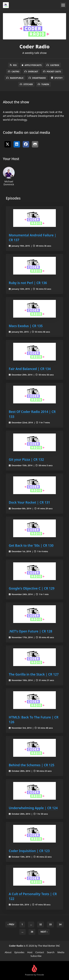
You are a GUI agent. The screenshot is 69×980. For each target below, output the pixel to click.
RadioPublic (15, 78)
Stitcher (26, 84)
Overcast (31, 71)
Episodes (19, 952)
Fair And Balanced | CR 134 (30, 369)
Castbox (53, 65)
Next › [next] (44, 932)
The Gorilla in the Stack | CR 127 (34, 674)
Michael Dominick (9, 176)
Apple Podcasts (32, 65)
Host (30, 952)
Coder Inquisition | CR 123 (29, 851)
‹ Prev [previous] (11, 924)
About (8, 952)
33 (50, 924)
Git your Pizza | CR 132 (26, 459)
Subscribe (36, 956)
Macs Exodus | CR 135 (26, 326)
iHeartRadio (37, 78)
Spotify (57, 78)
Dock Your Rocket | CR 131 (29, 502)
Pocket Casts (52, 71)
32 (41, 924)
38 (32, 932)
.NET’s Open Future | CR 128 (30, 631)
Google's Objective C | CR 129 (32, 588)
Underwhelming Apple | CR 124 (33, 808)
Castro (14, 71)
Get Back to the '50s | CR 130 (31, 545)
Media (61, 952)
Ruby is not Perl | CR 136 (28, 283)
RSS (13, 65)
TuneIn (43, 84)
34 (60, 924)
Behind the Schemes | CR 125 (32, 765)
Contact (40, 952)
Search (51, 952)
